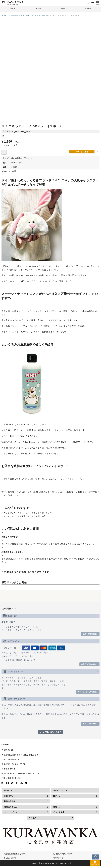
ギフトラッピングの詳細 (85, 693)
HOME (4, 15)
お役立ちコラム (11, 808)
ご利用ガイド (10, 798)
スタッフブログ (11, 814)
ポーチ (27, 15)
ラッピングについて (61, 792)
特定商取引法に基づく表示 (14, 855)
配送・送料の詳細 (88, 634)
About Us (8, 792)
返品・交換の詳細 (88, 725)
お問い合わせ (58, 859)
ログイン (57, 798)
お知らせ (57, 808)
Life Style (38, 9)
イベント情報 (59, 814)
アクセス (32, 819)
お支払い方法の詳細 (87, 665)
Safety (63, 9)
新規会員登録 (10, 803)
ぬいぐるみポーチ (38, 15)
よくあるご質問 (10, 859)
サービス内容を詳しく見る (49, 733)
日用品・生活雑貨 (15, 15)
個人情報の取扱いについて (63, 855)
